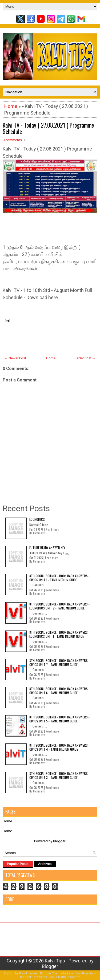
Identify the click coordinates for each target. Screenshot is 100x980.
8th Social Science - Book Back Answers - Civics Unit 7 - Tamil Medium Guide (59, 662)
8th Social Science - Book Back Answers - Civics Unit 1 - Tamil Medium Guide (59, 578)
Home (11, 106)
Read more (52, 530)
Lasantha (73, 973)
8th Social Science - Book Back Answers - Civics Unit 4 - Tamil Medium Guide (59, 747)
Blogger (59, 841)
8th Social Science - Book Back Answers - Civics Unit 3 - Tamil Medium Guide (59, 775)
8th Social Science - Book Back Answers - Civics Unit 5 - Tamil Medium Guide (59, 719)
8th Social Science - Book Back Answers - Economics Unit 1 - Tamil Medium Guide (59, 634)
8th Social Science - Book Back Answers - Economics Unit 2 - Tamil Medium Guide (59, 606)
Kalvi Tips (55, 961)
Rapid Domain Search (65, 977)
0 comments (12, 140)
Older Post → (86, 358)
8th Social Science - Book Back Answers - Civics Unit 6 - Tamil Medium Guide (59, 691)
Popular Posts (18, 864)
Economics (37, 519)
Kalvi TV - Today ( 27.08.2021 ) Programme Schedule (48, 128)
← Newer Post (15, 358)
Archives (45, 864)
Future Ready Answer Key (47, 548)
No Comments (37, 533)
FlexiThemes (28, 973)
